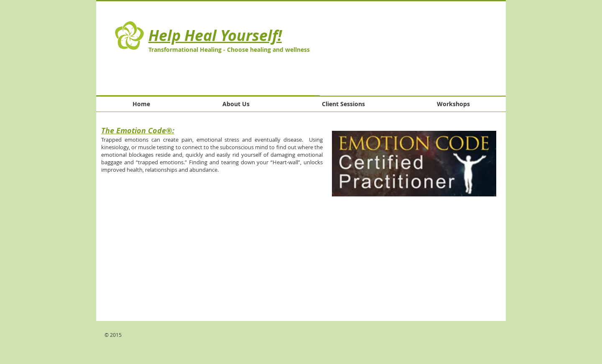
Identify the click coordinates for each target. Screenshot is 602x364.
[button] (413, 48)
